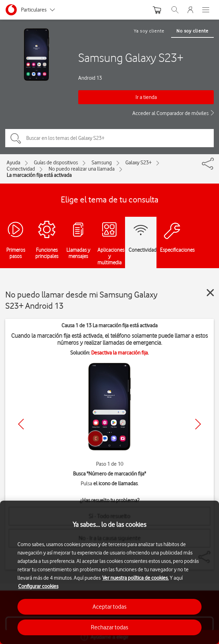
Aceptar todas (109, 607)
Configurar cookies (38, 586)
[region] (109, 572)
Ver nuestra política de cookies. (136, 578)
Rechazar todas (109, 627)
